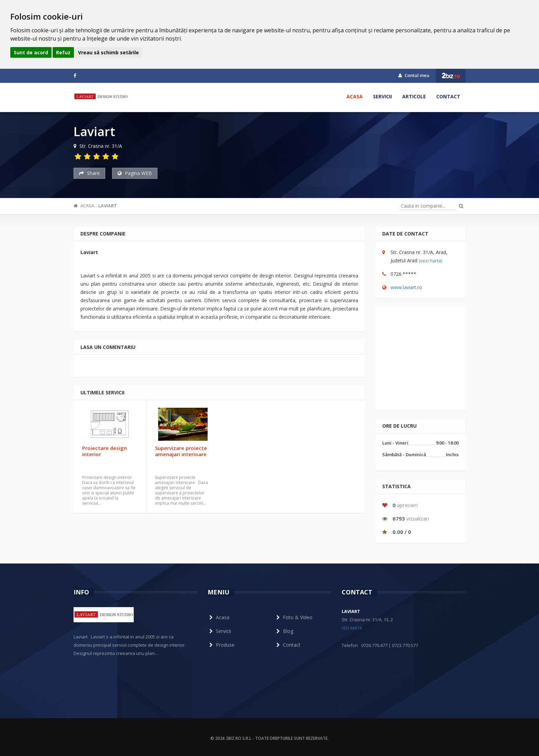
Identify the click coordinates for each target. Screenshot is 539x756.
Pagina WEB (135, 173)
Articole (414, 96)
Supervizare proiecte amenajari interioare (181, 451)
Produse (221, 645)
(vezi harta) (430, 261)
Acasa (355, 96)
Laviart (108, 206)
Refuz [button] (63, 52)
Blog (284, 631)
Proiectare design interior (104, 451)
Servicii (382, 96)
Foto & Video (294, 617)
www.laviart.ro (406, 287)
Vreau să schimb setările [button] (108, 52)
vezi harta (352, 628)
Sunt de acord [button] (31, 52)
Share (89, 173)
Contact (448, 96)
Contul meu (414, 75)
